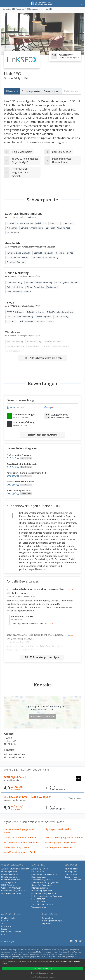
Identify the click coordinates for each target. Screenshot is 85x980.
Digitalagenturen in (58, 829)
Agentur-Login (8, 941)
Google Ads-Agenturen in (20, 837)
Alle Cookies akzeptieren (43, 968)
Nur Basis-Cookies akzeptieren (43, 973)
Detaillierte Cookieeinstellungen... (43, 977)
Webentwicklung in (17, 847)
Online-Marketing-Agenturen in (64, 837)
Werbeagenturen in (58, 847)
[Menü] (82, 3)
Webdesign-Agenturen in (61, 842)
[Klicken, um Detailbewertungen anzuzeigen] (65, 56)
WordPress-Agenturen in (20, 852)
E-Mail (52, 959)
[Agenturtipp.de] (42, 3)
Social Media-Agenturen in (21, 842)
